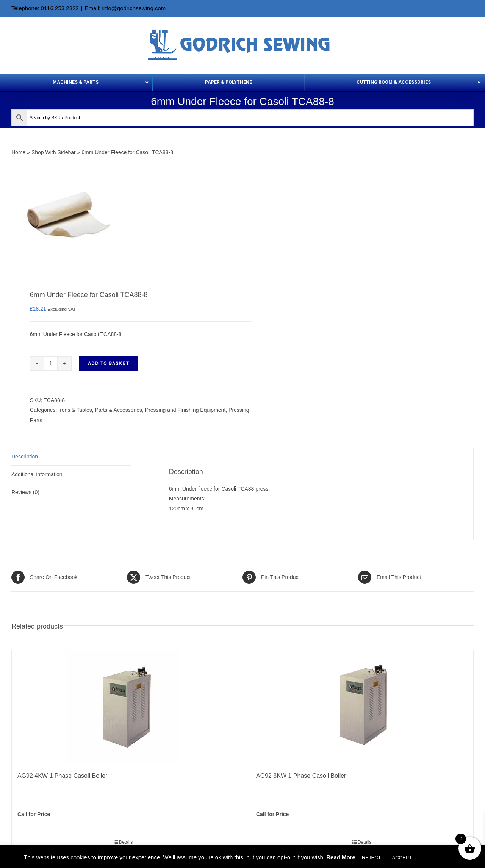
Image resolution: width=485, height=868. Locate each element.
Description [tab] (25, 457)
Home (18, 152)
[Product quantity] (51, 363)
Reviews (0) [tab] (25, 492)
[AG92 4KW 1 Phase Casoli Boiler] (123, 707)
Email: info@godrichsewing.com (125, 8)
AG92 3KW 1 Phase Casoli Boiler (301, 776)
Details (126, 842)
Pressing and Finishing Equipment (185, 410)
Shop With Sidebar (54, 152)
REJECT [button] (372, 858)
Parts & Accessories (119, 410)
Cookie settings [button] (440, 858)
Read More (341, 857)
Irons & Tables (75, 410)
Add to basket (109, 363)
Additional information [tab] (37, 474)
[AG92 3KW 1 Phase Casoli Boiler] (362, 707)
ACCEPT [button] (402, 858)
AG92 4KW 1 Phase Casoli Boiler (62, 776)
